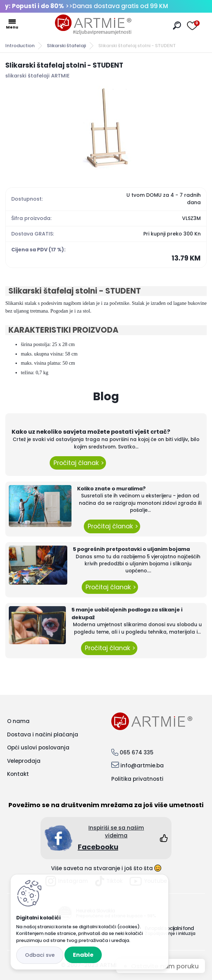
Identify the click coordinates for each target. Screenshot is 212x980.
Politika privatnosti (137, 779)
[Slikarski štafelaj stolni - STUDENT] (106, 128)
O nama (18, 721)
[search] (177, 26)
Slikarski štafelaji (66, 46)
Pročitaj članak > (78, 463)
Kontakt (18, 774)
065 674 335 (137, 752)
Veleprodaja (24, 761)
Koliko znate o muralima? (111, 489)
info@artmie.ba (142, 765)
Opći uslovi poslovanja (38, 747)
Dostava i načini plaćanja (43, 734)
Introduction (20, 46)
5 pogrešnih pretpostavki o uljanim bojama (131, 549)
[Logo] (93, 25)
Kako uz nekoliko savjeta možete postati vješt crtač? (91, 432)
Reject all (40, 955)
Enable (83, 955)
